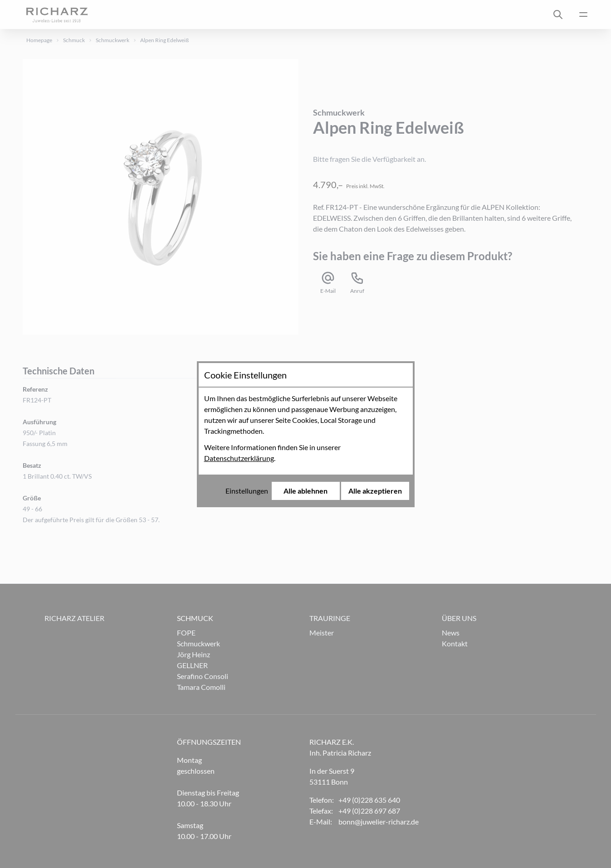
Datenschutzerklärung (239, 458)
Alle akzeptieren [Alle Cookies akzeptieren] (375, 491)
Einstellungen (247, 491)
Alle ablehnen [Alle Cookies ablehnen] (305, 491)
